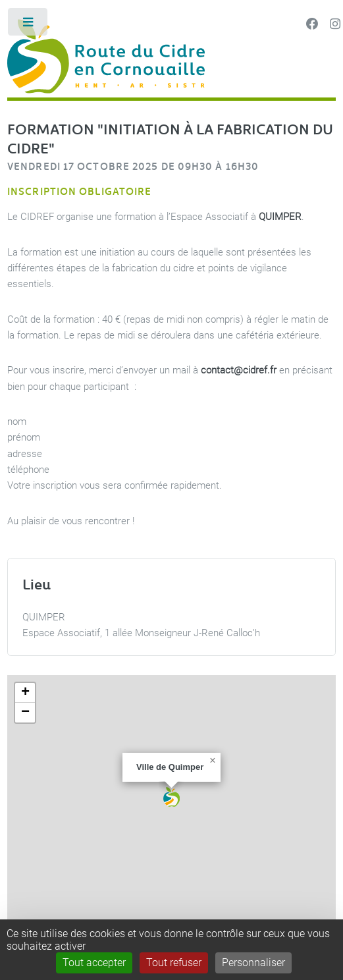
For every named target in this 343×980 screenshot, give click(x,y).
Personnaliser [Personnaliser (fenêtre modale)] (253, 963)
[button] (171, 797)
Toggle (29, 25)
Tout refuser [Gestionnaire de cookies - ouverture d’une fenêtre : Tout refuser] (174, 963)
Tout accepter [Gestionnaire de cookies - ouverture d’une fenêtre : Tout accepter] (94, 963)
